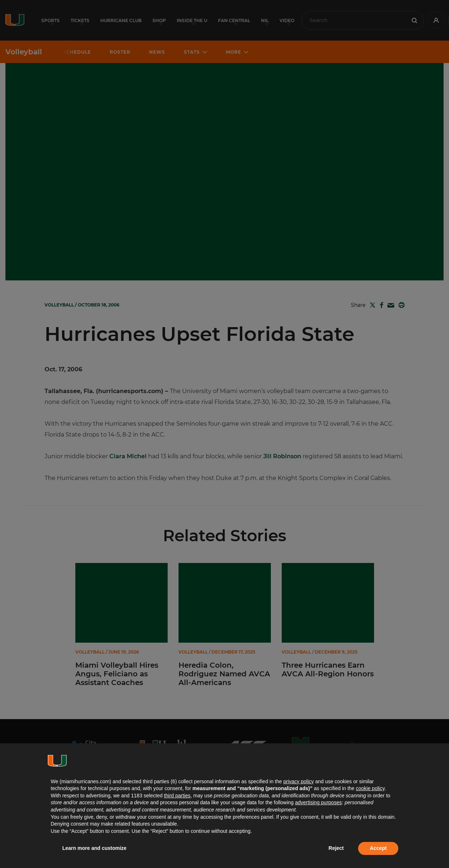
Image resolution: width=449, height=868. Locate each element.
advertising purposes (318, 802)
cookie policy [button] (370, 788)
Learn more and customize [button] (94, 848)
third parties (177, 796)
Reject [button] (336, 848)
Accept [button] (378, 848)
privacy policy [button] (298, 781)
